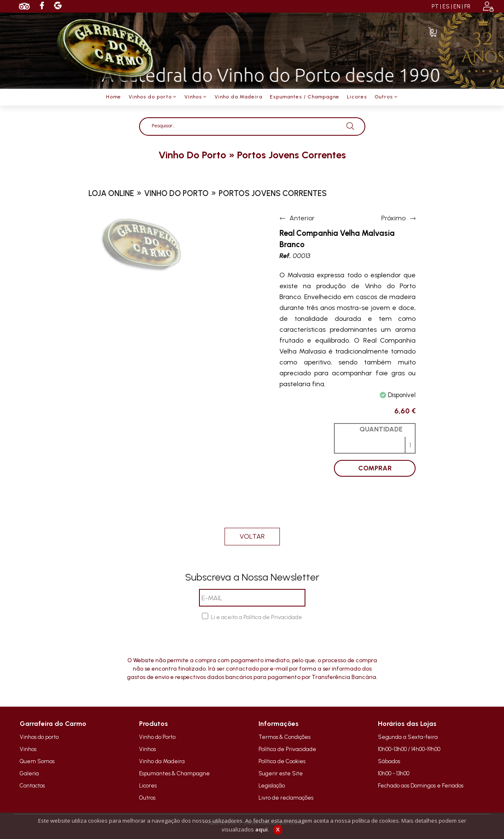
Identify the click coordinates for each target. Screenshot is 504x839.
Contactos (32, 785)
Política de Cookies (282, 761)
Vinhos (28, 749)
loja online (111, 193)
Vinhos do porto (39, 737)
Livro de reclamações (286, 798)
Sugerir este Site (281, 773)
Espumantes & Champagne (174, 773)
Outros (147, 798)
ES (446, 6)
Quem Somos (37, 761)
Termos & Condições (284, 737)
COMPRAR (375, 468)
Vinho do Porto (157, 737)
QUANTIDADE (381, 429)
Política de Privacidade (287, 749)
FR (467, 6)
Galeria (29, 773)
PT (435, 6)
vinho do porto (192, 155)
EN (457, 6)
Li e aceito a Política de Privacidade (256, 617)
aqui (261, 829)
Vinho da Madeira (162, 761)
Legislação (272, 785)
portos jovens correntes (292, 155)
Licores (148, 785)
